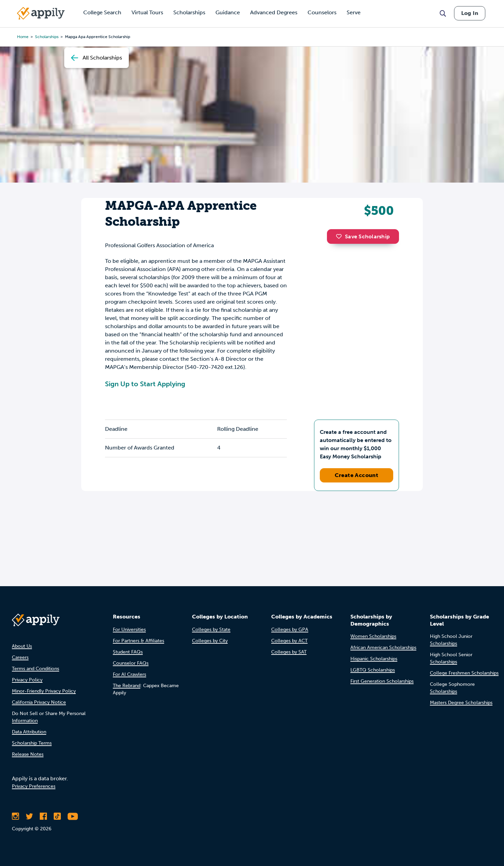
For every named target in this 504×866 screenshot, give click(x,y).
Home (23, 37)
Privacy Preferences (34, 786)
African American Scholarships (383, 648)
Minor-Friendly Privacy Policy (44, 691)
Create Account (357, 475)
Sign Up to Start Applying (145, 384)
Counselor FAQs (131, 663)
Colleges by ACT (289, 641)
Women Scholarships (373, 636)
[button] (341, 236)
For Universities (129, 630)
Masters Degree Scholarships (461, 703)
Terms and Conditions (36, 669)
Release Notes (28, 754)
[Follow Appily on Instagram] (15, 816)
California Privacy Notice (39, 702)
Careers (20, 657)
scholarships (47, 37)
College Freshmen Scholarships (464, 673)
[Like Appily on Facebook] (43, 816)
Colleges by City (210, 641)
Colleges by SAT (289, 652)
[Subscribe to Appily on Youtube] (73, 816)
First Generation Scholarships (382, 681)
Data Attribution (29, 732)
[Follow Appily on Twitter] (29, 816)
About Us (22, 646)
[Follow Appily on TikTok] (57, 816)
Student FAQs (128, 652)
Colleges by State (211, 630)
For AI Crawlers (129, 674)
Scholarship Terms (32, 743)
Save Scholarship (363, 236)
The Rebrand (127, 686)
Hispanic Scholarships (374, 659)
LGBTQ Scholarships (373, 670)
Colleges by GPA (290, 630)
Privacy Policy (27, 680)
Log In (470, 13)
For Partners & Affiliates (138, 641)
